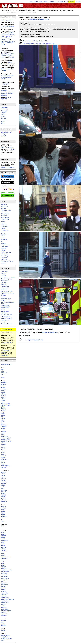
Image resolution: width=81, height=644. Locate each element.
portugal (3, 448)
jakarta (3, 513)
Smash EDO (4, 320)
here (5, 70)
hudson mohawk (6, 557)
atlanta (3, 537)
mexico (3, 487)
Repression (4, 254)
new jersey (4, 573)
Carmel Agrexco (5, 306)
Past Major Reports (6, 324)
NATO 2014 (4, 272)
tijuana (3, 497)
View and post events (7, 20)
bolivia (3, 474)
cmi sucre (4, 482)
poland (3, 446)
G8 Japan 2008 (5, 307)
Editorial (41, 1)
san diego (4, 596)
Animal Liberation (6, 210)
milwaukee (4, 568)
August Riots (5, 281)
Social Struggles (6, 256)
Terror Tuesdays (5, 69)
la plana (3, 418)
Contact (61, 1)
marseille (3, 431)
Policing (3, 250)
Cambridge (4, 111)
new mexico (4, 575)
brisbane (3, 508)
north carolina (5, 578)
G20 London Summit (7, 292)
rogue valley (4, 593)
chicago (3, 546)
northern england (6, 438)
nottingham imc (5, 440)
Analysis (3, 208)
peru (2, 489)
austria (3, 387)
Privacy (52, 1)
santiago (3, 495)
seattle (3, 606)
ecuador (3, 485)
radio (2, 371)
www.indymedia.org (6, 365)
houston (3, 555)
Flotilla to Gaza (5, 286)
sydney (3, 521)
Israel (3, 624)
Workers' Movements (7, 261)
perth (2, 518)
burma (3, 510)
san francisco (5, 598)
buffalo (3, 544)
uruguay (3, 498)
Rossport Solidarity (6, 318)
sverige (3, 458)
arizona (3, 533)
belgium (3, 392)
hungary (3, 412)
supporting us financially (8, 167)
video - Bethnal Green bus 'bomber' (35, 17)
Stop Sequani (5, 311)
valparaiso (4, 500)
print (2, 369)
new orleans (4, 577)
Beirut (3, 622)
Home (31, 1)
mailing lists (4, 637)
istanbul (3, 415)
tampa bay (4, 608)
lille (2, 423)
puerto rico (4, 490)
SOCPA (3, 322)
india (2, 526)
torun (2, 461)
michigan (3, 567)
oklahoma (4, 583)
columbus (4, 550)
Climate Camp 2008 (7, 315)
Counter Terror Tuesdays (7, 63)
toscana (3, 462)
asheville (3, 536)
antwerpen (4, 382)
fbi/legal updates (6, 635)
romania (3, 451)
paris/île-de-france (6, 441)
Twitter (9, 147)
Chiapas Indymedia (6, 98)
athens (3, 386)
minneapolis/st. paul (7, 570)
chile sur (3, 479)
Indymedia (4, 239)
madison (3, 562)
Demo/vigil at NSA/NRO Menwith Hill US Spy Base (8, 56)
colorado (3, 549)
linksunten (4, 425)
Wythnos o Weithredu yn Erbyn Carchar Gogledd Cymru (8, 43)
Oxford (3, 116)
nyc (2, 581)
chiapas (3, 475)
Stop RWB (4, 313)
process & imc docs (6, 639)
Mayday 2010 (5, 288)
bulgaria (3, 397)
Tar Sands (4, 290)
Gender (3, 232)
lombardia (4, 427)
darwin (3, 511)
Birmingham (4, 109)
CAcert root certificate (5, 351)
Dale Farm (4, 282)
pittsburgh (4, 586)
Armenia (3, 621)
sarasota (3, 604)
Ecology (3, 223)
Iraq (2, 241)
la (1, 560)
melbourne (4, 516)
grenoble (3, 410)
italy (2, 417)
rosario (3, 493)
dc (2, 552)
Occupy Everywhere (7, 279)
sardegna (4, 454)
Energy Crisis (5, 227)
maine (3, 564)
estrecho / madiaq (6, 405)
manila (3, 515)
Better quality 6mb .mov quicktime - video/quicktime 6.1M (39, 44)
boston (3, 542)
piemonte (4, 444)
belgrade (3, 394)
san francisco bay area (7, 599)
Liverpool (4, 113)
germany (3, 409)
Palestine (4, 248)
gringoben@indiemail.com (49, 332)
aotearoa (3, 506)
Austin (3, 539)
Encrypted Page (8, 329)
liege (2, 420)
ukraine (3, 464)
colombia (3, 484)
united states (5, 609)
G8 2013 (3, 273)
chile (2, 477)
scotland (3, 456)
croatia (3, 400)
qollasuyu (4, 492)
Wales (3, 122)
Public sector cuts (6, 252)
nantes (3, 433)
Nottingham (4, 134)
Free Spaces (5, 230)
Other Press (4, 247)
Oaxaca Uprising (6, 317)
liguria (3, 422)
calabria (3, 399)
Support (78, 1)
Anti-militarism (33, 19)
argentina (4, 472)
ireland (3, 413)
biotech (3, 630)
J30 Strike (4, 284)
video (2, 374)
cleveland (4, 547)
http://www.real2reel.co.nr (35, 340)
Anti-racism (4, 216)
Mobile (36, 1)
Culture (3, 221)
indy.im (3, 147)
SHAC (3, 309)
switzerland (4, 459)
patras (3, 443)
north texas (4, 580)
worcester (4, 616)
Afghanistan (4, 207)
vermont (3, 612)
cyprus (3, 402)
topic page (6, 84)
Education (4, 225)
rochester (4, 591)
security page (5, 355)
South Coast (4, 120)
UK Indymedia (18, 5)
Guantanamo (5, 297)
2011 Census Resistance (8, 277)
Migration (4, 243)
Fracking (3, 228)
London (47, 19)
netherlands (4, 436)
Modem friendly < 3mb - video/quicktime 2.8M (35, 41)
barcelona (4, 389)
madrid (3, 428)
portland (3, 588)
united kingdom (5, 466)
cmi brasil (4, 480)
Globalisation (41, 19)
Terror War (4, 259)
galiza (3, 407)
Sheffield (3, 118)
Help (66, 1)
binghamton (4, 541)
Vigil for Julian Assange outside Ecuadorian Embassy (7, 77)
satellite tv (4, 373)
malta (3, 430)
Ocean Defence (5, 245)
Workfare (4, 275)
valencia (3, 467)
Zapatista (4, 263)
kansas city (4, 559)
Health (3, 236)
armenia (3, 384)
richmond (4, 590)
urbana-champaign (6, 611)
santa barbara (5, 601)
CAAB (12, 57)
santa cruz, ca (5, 603)
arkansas (4, 534)
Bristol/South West (6, 132)
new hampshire (5, 572)
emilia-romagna (5, 404)
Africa (3, 378)
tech (2, 640)
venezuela (4, 502)
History (3, 238)
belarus (3, 391)
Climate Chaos (5, 219)
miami (3, 565)
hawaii (3, 554)
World (3, 124)
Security (72, 1)
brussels (3, 396)
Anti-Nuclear (4, 212)
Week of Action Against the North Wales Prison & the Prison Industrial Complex (8, 36)
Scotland (3, 136)
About (56, 1)
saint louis (4, 595)
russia (3, 453)
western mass (5, 614)
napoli (3, 435)
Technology (4, 258)
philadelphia (4, 585)
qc (2, 519)
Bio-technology (5, 217)
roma (2, 449)
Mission (46, 1)
